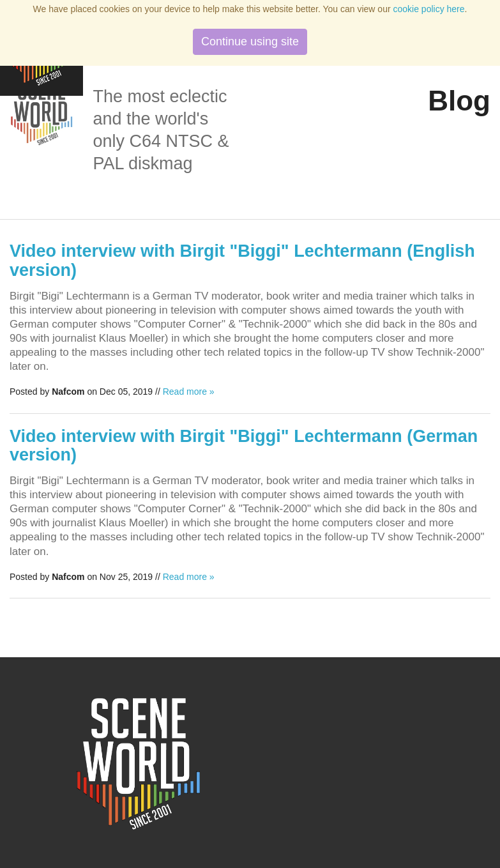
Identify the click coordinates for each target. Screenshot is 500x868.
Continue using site (250, 42)
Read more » (189, 392)
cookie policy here (429, 9)
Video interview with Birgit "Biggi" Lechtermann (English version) (242, 261)
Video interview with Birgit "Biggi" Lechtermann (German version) (244, 446)
